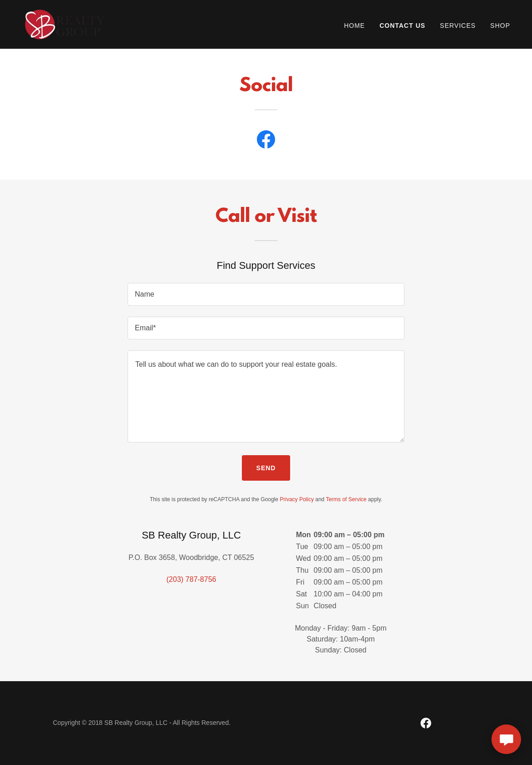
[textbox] (266, 294)
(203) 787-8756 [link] (191, 579)
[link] (65, 24)
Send (266, 468)
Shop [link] (500, 26)
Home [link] (354, 26)
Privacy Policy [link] (297, 499)
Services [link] (458, 26)
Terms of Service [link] (346, 499)
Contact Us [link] (402, 26)
